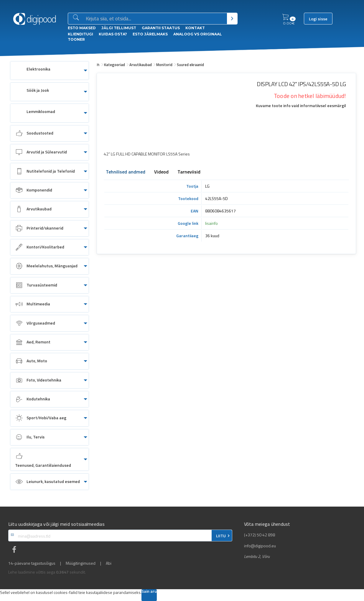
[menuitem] (50, 71)
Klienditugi (80, 34)
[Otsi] (232, 19)
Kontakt (195, 28)
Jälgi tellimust (119, 28)
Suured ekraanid (190, 65)
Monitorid (164, 65)
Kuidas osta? (113, 34)
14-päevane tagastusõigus (32, 563)
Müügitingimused (81, 563)
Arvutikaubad (141, 65)
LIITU (221, 536)
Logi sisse (318, 19)
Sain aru (149, 592)
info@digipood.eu (260, 546)
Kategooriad (115, 65)
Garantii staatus (161, 28)
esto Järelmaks (150, 34)
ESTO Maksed (82, 28)
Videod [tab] (161, 172)
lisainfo (211, 223)
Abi (109, 563)
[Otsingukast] (155, 19)
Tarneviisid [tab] (189, 172)
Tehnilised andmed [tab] (126, 172)
